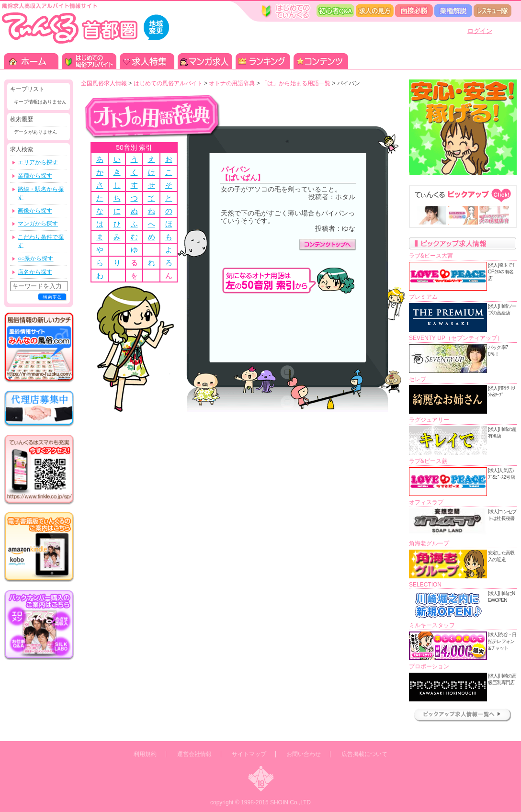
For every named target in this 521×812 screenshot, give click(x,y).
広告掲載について (364, 754)
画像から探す (35, 211)
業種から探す (35, 176)
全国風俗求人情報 (104, 83)
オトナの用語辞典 (232, 83)
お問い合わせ (304, 754)
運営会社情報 (194, 754)
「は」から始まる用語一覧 (296, 83)
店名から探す (35, 272)
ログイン (480, 31)
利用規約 (145, 754)
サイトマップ (249, 754)
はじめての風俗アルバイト (168, 83)
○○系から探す (36, 259)
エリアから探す (38, 162)
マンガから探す (38, 224)
